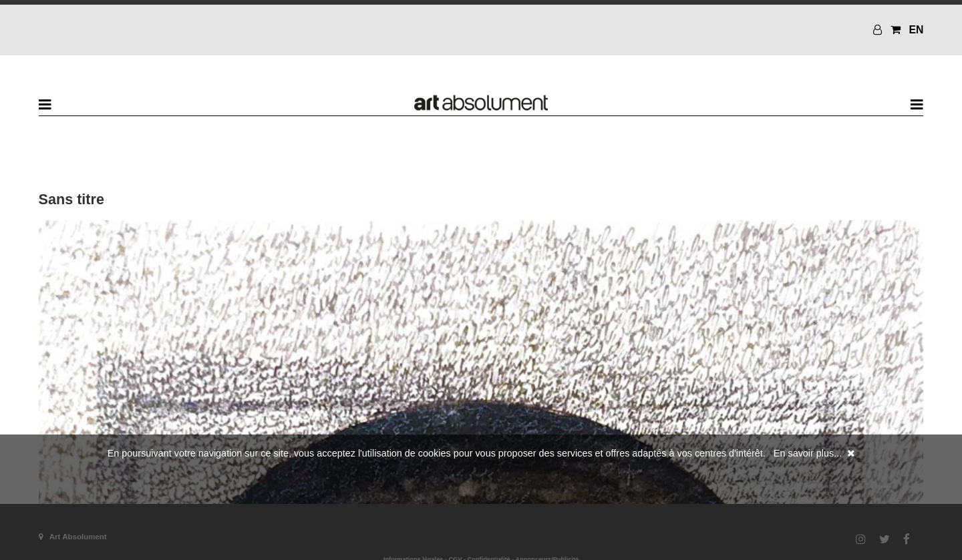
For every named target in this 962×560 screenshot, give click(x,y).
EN (916, 30)
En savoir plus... (808, 453)
